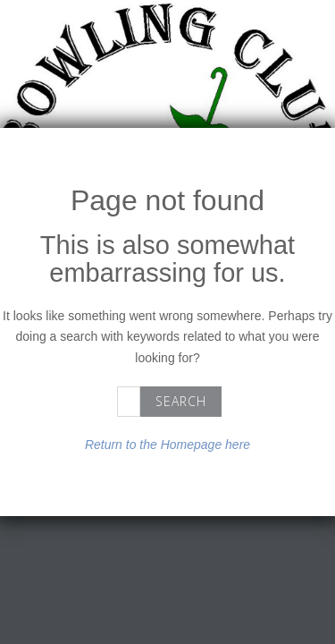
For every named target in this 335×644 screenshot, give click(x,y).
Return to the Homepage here (167, 445)
